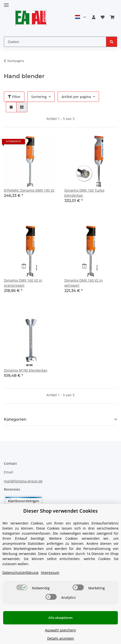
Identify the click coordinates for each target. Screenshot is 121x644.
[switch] (22, 587)
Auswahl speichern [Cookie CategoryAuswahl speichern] (60, 630)
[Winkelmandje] (112, 17)
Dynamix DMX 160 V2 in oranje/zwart (23, 283)
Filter (14, 97)
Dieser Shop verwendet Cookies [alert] (60, 511)
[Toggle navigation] (6, 3)
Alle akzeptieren (60, 618)
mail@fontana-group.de (23, 481)
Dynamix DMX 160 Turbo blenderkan (84, 193)
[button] (94, 17)
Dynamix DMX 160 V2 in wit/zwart (83, 283)
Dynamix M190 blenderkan (26, 370)
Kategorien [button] (15, 419)
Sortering (39, 97)
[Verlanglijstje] (103, 17)
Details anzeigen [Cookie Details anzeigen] (61, 638)
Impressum (50, 573)
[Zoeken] (55, 42)
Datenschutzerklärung (20, 573)
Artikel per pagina (76, 97)
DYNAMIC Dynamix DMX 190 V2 (29, 190)
